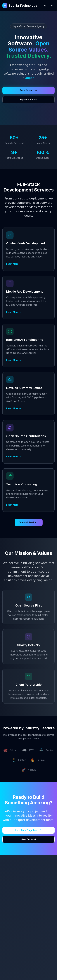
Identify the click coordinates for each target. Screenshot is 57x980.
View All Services (29, 522)
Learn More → (14, 264)
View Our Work (28, 839)
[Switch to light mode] (45, 6)
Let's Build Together (29, 830)
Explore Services (28, 100)
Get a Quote (28, 90)
